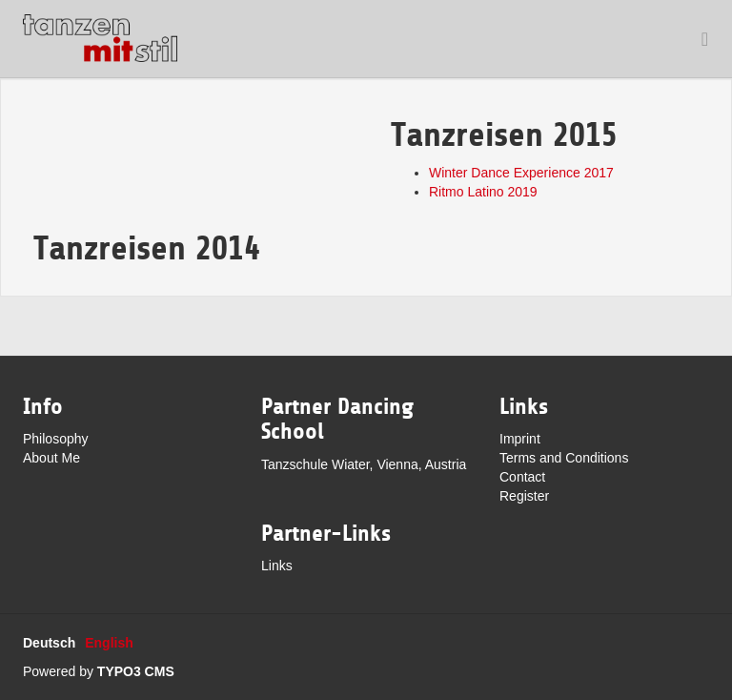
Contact (522, 477)
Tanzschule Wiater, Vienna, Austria (364, 464)
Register (524, 496)
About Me (51, 458)
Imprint (520, 439)
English (109, 643)
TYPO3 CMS (136, 671)
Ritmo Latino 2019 (483, 192)
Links (277, 566)
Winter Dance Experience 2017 (521, 173)
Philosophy (56, 439)
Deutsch (49, 643)
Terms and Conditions (564, 458)
